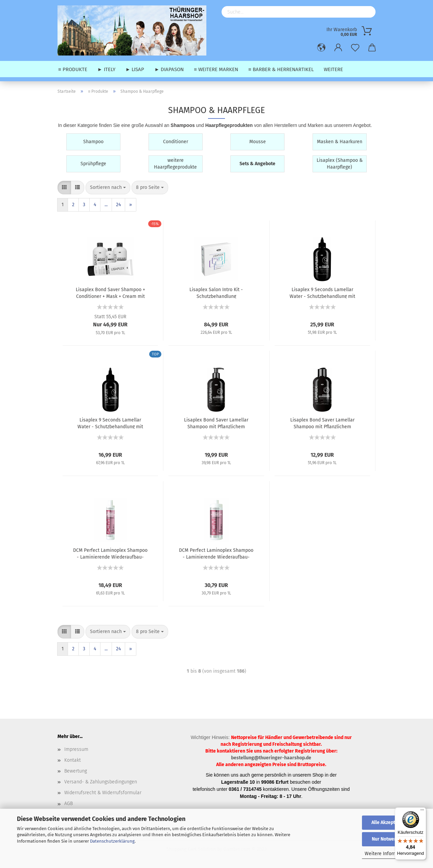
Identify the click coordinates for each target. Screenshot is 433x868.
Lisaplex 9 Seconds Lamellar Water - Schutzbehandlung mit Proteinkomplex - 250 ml (110, 423)
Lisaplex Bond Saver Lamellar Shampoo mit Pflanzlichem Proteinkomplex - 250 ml (322, 423)
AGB (69, 804)
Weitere (333, 69)
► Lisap (135, 69)
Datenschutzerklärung (112, 841)
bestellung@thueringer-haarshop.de (271, 758)
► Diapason (169, 69)
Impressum (76, 749)
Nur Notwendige (389, 839)
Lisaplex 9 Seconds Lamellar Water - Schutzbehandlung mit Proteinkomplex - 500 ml (322, 292)
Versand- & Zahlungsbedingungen (101, 782)
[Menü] (422, 811)
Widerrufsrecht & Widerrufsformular (103, 793)
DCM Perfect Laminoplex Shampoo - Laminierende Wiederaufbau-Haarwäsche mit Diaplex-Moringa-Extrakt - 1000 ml (216, 553)
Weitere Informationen (389, 854)
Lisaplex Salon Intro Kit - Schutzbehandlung (216, 292)
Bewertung (76, 771)
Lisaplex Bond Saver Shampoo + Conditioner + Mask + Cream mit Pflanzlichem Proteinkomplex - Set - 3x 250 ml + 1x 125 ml (110, 292)
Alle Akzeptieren (389, 822)
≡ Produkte (73, 69)
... (106, 205)
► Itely (106, 69)
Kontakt (73, 760)
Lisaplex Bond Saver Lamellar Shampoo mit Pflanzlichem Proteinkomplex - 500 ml (216, 423)
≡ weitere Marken (216, 69)
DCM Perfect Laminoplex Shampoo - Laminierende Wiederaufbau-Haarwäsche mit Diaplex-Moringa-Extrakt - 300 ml (110, 553)
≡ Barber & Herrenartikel (281, 69)
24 (118, 205)
